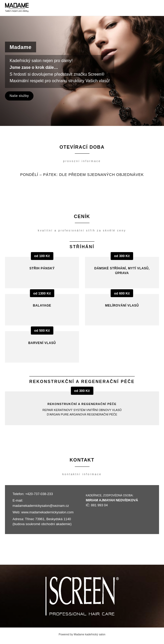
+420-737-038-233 (39, 494)
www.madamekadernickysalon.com (47, 512)
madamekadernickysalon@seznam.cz (41, 506)
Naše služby (19, 96)
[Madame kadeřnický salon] (17, 8)
